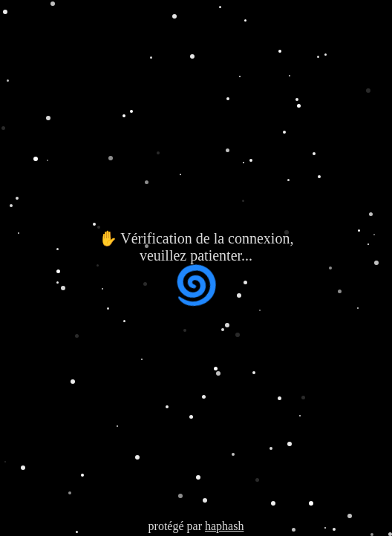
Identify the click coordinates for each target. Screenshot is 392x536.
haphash (224, 526)
